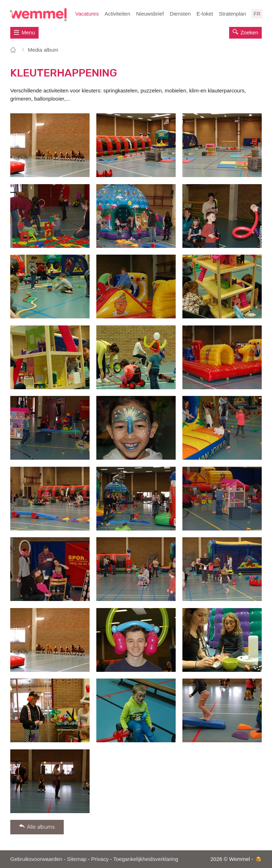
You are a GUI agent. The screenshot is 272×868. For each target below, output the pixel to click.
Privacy (100, 859)
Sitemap (77, 859)
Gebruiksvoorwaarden (36, 859)
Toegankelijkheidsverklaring (146, 859)
